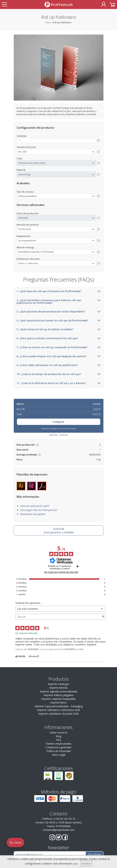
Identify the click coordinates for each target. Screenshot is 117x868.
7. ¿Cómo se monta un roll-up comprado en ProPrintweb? (59, 348)
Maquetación (24, 236)
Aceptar (86, 864)
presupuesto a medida (58, 531)
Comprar (59, 422)
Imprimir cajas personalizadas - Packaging (59, 706)
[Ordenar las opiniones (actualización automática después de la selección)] (60, 609)
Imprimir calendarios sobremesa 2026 (59, 710)
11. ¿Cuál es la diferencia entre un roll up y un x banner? (59, 383)
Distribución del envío (28, 259)
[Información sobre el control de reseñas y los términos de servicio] (77, 566)
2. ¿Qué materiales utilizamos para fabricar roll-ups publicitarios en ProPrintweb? (59, 302)
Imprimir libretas (59, 688)
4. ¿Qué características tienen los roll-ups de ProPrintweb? (59, 321)
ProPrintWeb (63, 826)
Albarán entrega (25, 247)
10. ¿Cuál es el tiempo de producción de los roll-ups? (59, 374)
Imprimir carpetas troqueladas (59, 699)
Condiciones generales (59, 747)
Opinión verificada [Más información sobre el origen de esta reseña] (28, 633)
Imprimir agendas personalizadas (59, 691)
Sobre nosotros (59, 733)
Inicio (48, 22)
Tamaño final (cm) (26, 147)
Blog (59, 736)
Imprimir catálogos (59, 684)
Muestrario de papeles (33, 514)
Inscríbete (94, 854)
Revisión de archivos (28, 225)
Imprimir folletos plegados (59, 695)
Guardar (64, 435)
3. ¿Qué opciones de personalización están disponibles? (59, 312)
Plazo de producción (28, 213)
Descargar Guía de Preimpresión (39, 510)
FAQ (59, 740)
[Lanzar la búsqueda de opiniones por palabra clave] (103, 617)
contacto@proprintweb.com (59, 830)
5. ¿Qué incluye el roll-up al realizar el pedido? (59, 330)
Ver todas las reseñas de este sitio (61, 572)
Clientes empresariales (59, 744)
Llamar (15, 842)
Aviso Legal (59, 755)
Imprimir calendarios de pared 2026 (59, 714)
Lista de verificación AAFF (35, 506)
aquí (75, 864)
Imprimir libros (59, 703)
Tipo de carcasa (25, 192)
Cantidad (21, 136)
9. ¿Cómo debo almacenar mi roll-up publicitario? (59, 365)
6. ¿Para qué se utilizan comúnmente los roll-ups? (59, 339)
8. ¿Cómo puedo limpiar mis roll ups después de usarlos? (59, 357)
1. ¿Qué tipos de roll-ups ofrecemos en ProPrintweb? (59, 291)
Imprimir (53, 435)
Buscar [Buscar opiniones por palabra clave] (59, 617)
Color (19, 159)
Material (21, 170)
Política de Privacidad (59, 751)
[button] (18, 68)
